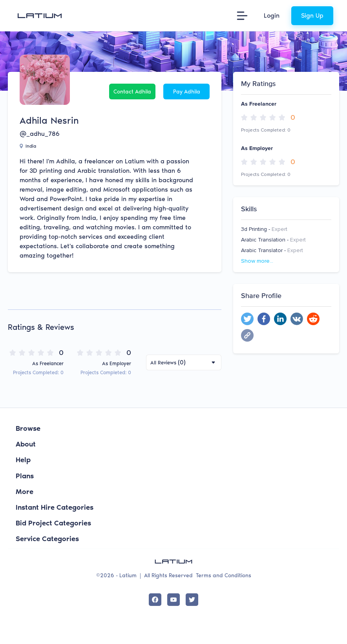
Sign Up (312, 16)
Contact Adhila (132, 92)
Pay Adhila (187, 92)
